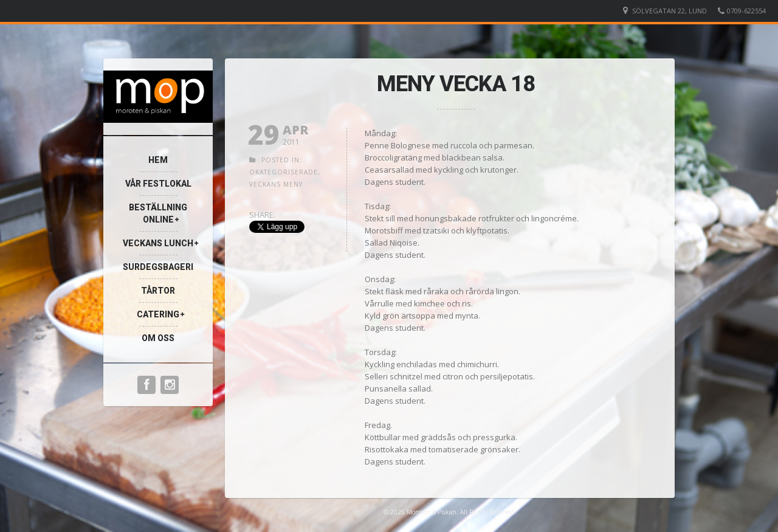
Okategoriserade (284, 172)
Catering (158, 314)
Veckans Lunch (158, 243)
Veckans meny (276, 184)
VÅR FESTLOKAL (158, 184)
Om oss (158, 338)
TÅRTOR (158, 291)
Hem (158, 160)
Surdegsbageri (158, 267)
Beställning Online (158, 213)
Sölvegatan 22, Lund (670, 11)
